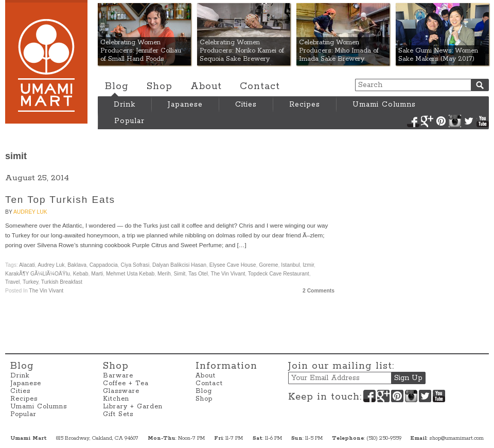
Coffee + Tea (126, 383)
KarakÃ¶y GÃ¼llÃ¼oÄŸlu (38, 274)
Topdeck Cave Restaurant (279, 274)
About (206, 87)
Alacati (27, 265)
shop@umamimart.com (456, 438)
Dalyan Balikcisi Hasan (179, 265)
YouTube (483, 121)
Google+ (427, 121)
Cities (246, 105)
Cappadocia (104, 265)
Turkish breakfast (62, 282)
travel (12, 282)
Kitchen (116, 399)
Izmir (308, 265)
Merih (164, 274)
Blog (117, 87)
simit (179, 274)
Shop (160, 87)
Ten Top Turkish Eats (60, 200)
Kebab (81, 274)
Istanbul (290, 265)
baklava (77, 265)
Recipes (305, 105)
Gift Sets (118, 414)
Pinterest (441, 121)
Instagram (455, 121)
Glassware (121, 391)
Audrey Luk (30, 212)
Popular (129, 121)
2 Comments (319, 291)
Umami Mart (46, 62)
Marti (97, 274)
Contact (260, 87)
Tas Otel (198, 274)
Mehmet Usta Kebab (130, 274)
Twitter (469, 121)
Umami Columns (384, 105)
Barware (118, 376)
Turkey (30, 282)
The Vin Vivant (228, 274)
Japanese (185, 105)
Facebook (413, 121)
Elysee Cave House (233, 265)
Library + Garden (133, 407)
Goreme (268, 265)
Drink (125, 105)
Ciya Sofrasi (135, 265)
